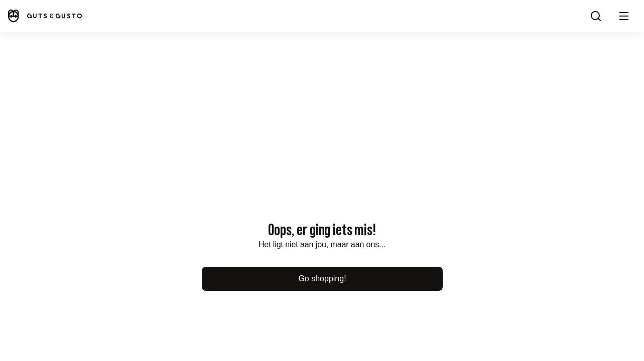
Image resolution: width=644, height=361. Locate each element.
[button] (624, 16)
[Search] (596, 16)
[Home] (44, 16)
